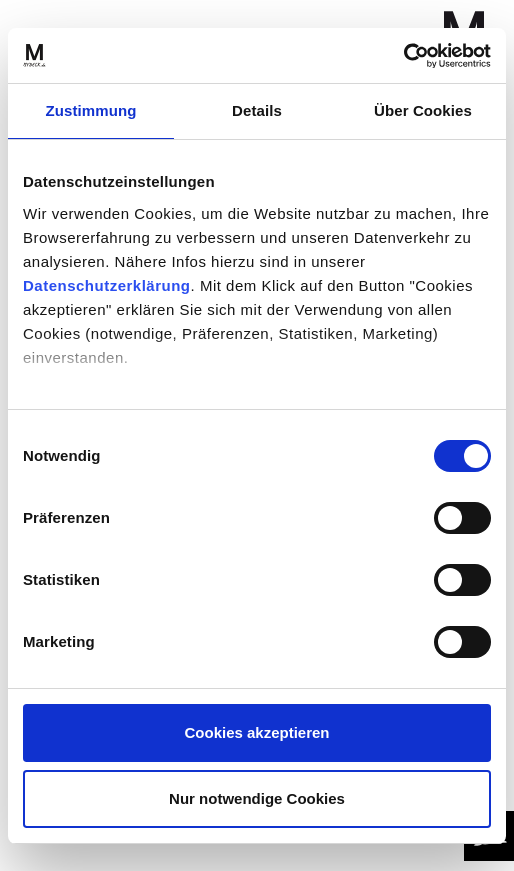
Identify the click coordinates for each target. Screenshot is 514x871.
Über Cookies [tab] (423, 110)
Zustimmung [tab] (91, 110)
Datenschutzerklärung (107, 285)
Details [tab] (257, 110)
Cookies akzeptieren (256, 732)
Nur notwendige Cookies (257, 798)
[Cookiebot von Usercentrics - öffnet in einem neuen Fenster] (403, 56)
